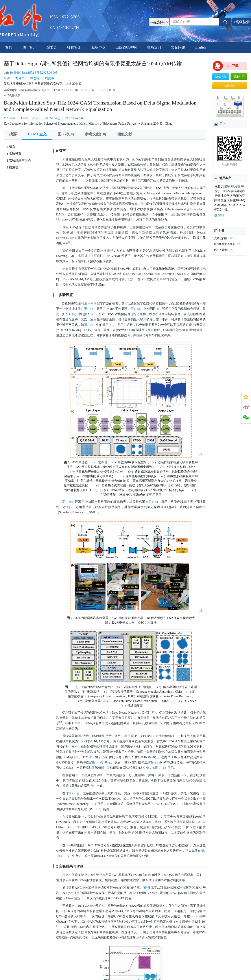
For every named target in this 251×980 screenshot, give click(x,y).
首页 (9, 47)
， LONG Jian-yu (29, 118)
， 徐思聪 (33, 78)
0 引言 (11, 147)
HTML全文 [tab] (37, 134)
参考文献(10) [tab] (96, 134)
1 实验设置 (14, 154)
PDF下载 (232, 66)
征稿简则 (74, 47)
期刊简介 (29, 47)
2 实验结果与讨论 (19, 161)
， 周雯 (46, 78)
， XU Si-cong (51, 118)
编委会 (52, 47)
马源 (7, 78)
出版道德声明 (126, 47)
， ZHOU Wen (71, 118)
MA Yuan (10, 118)
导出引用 (239, 77)
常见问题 (178, 47)
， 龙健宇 (19, 78)
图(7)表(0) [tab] (66, 134)
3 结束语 (12, 167)
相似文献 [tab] (125, 134)
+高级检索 (242, 22)
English (201, 47)
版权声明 (98, 47)
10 (154, 712)
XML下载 (221, 77)
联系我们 (154, 47)
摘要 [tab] (13, 134)
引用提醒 (230, 86)
